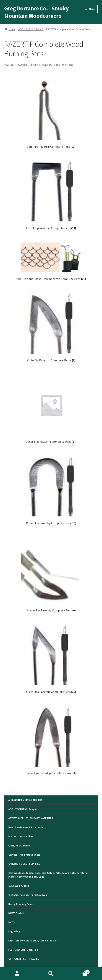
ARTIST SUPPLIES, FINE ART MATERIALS (31, 818)
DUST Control (16, 913)
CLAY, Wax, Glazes (19, 886)
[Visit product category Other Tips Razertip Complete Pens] (51, 409)
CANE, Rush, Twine (19, 846)
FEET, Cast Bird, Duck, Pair (23, 950)
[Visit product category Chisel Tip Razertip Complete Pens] (51, 195)
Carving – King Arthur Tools (24, 855)
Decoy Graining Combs (21, 904)
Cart (79, 971)
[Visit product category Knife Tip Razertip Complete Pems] (51, 328)
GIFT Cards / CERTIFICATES (24, 959)
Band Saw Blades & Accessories (27, 827)
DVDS (11, 922)
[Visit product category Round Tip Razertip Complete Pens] (51, 490)
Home (12, 29)
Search (51, 974)
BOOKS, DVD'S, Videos (21, 836)
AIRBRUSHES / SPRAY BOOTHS (25, 800)
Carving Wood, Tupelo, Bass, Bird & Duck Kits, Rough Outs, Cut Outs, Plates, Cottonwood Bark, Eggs (48, 875)
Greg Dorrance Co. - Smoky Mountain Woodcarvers (36, 12)
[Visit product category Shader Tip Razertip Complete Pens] (51, 575)
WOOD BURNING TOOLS (31, 29)
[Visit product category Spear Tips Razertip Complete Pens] (51, 741)
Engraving (14, 931)
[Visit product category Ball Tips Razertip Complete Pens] (51, 114)
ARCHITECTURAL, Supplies (23, 809)
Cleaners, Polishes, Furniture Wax (28, 895)
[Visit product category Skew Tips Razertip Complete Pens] (51, 659)
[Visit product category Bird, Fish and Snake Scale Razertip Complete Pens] (51, 262)
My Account (17, 974)
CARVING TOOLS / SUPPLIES (24, 864)
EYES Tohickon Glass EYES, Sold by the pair (33, 941)
